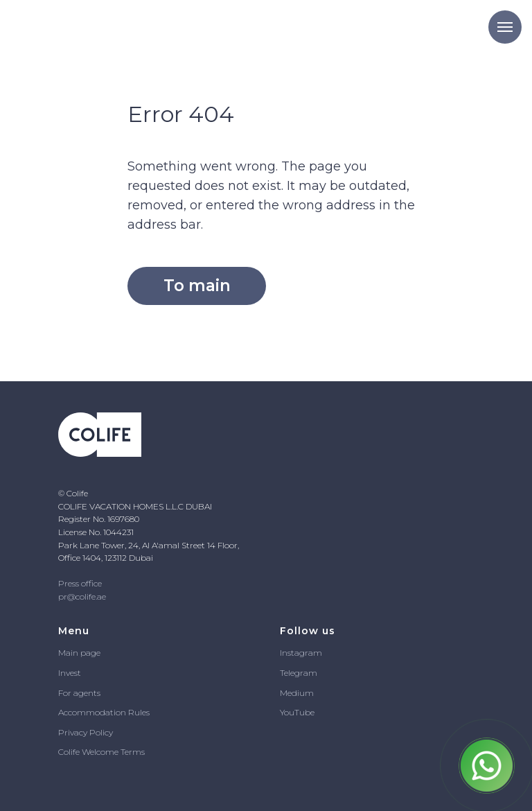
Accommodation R (96, 712)
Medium (297, 693)
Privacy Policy (86, 732)
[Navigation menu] (505, 27)
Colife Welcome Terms (101, 752)
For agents (79, 693)
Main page (79, 653)
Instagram (301, 653)
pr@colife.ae (82, 596)
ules (142, 712)
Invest (70, 673)
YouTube (297, 712)
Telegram (299, 673)
